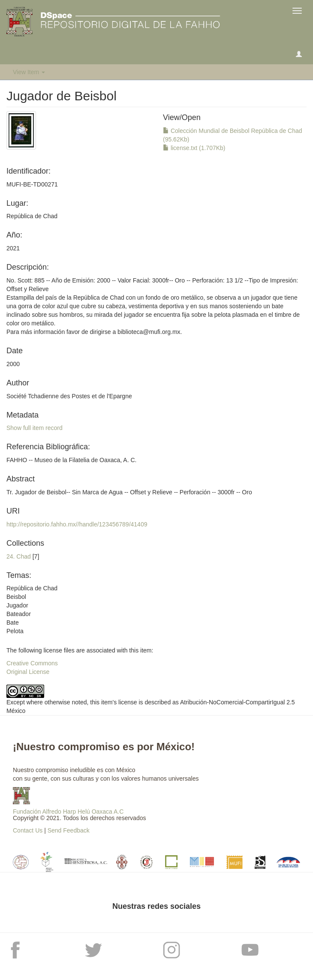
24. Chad (19, 556)
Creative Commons (32, 663)
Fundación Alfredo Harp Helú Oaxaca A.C (68, 812)
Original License (28, 672)
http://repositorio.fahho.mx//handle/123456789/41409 (77, 524)
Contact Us (28, 830)
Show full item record (35, 428)
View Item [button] (29, 72)
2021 (13, 248)
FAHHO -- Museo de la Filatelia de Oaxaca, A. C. (71, 460)
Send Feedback (69, 830)
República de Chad (32, 216)
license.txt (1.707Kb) (194, 148)
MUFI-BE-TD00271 (32, 184)
